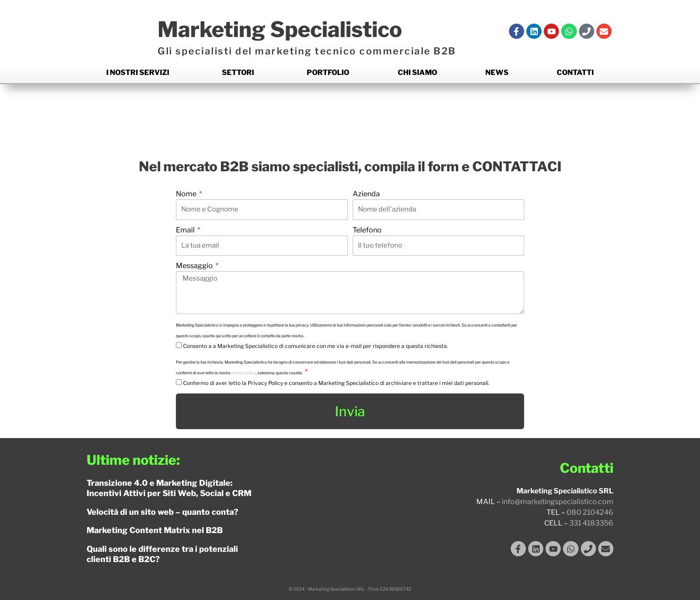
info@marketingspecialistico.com (558, 502)
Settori (238, 72)
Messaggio (195, 266)
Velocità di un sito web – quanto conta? (162, 512)
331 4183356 (591, 523)
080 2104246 (590, 512)
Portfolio (328, 72)
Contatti (575, 72)
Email (186, 230)
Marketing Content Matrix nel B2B (155, 530)
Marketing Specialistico (291, 29)
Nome (187, 194)
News (497, 72)
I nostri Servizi (138, 72)
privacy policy (244, 373)
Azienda (366, 194)
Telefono (367, 230)
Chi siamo (417, 72)
